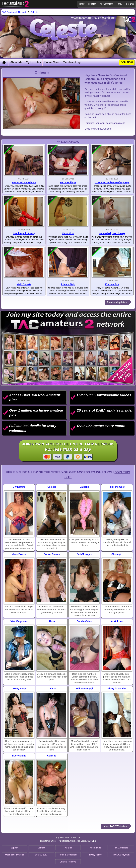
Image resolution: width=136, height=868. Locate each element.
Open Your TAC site (14, 855)
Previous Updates (117, 302)
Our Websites (106, 4)
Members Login (73, 62)
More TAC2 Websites (115, 826)
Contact (41, 848)
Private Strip (68, 284)
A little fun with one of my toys (112, 182)
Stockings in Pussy (24, 233)
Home (82, 4)
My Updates (33, 62)
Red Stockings (68, 182)
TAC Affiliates (121, 848)
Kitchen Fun (112, 284)
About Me (16, 62)
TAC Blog (68, 848)
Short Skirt (68, 233)
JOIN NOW (130, 4)
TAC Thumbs (95, 848)
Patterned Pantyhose (24, 182)
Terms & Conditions (68, 855)
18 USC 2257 (41, 855)
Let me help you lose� (112, 233)
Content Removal (68, 862)
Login (119, 4)
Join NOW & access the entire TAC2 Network (68, 451)
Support (15, 848)
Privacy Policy (95, 855)
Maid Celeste (24, 284)
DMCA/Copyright (121, 855)
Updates (92, 4)
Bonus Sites (52, 62)
